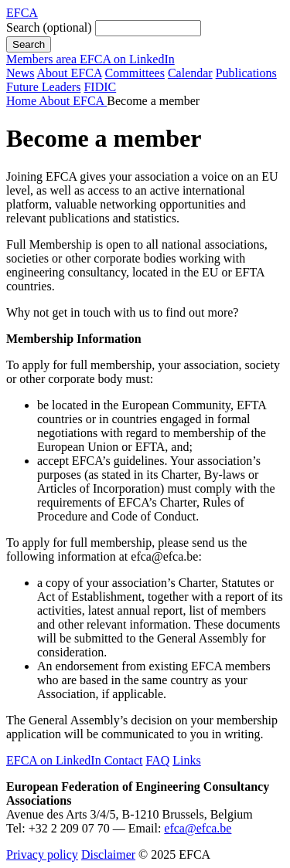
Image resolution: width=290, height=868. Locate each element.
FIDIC (100, 87)
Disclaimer (108, 854)
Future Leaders (43, 87)
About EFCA (70, 73)
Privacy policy (42, 854)
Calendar (190, 73)
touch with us (118, 312)
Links (186, 760)
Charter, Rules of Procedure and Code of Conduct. (141, 509)
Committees (135, 73)
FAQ (157, 760)
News (20, 73)
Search (49, 27)
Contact (124, 760)
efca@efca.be (198, 828)
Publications (246, 73)
